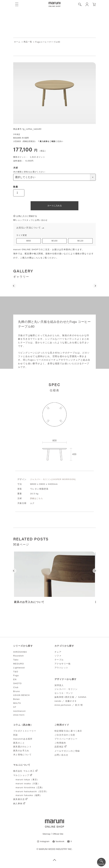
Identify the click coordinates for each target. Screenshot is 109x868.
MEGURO (19, 664)
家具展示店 (19, 800)
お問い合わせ (61, 756)
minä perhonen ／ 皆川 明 (69, 706)
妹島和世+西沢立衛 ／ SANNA (70, 698)
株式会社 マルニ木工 (24, 772)
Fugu (16, 676)
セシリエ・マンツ (64, 694)
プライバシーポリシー (66, 740)
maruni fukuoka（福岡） (29, 796)
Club (16, 688)
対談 (16, 736)
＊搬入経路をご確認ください (50, 141)
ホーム (17, 42)
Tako (16, 660)
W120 (80, 242)
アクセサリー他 (63, 664)
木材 (16, 168)
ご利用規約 (60, 743)
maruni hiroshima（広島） (30, 788)
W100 (54, 242)
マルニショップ (21, 776)
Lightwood (19, 668)
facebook (60, 842)
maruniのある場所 (23, 740)
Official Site (58, 835)
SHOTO (17, 684)
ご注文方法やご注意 (65, 736)
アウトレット (61, 668)
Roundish (18, 657)
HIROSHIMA (20, 653)
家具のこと (19, 743)
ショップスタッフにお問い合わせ (32, 220)
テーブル (59, 660)
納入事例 (18, 804)
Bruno (17, 692)
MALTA (17, 704)
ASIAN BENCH (22, 696)
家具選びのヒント (22, 747)
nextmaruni (19, 712)
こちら (37, 259)
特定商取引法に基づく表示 (68, 732)
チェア (58, 653)
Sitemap (46, 835)
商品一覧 (28, 42)
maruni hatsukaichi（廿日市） (32, 792)
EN (15, 680)
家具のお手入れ (21, 751)
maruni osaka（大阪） (28, 784)
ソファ (58, 657)
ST (15, 708)
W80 (29, 242)
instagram (44, 842)
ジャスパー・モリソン (66, 690)
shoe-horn (19, 716)
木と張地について (22, 755)
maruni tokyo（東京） (27, 780)
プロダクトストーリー (25, 732)
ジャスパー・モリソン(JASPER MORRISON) (54, 480)
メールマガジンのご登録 (67, 752)
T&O (16, 672)
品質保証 (59, 747)
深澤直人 (59, 686)
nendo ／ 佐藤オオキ (66, 702)
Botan (16, 700)
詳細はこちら (37, 499)
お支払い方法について (29, 228)
